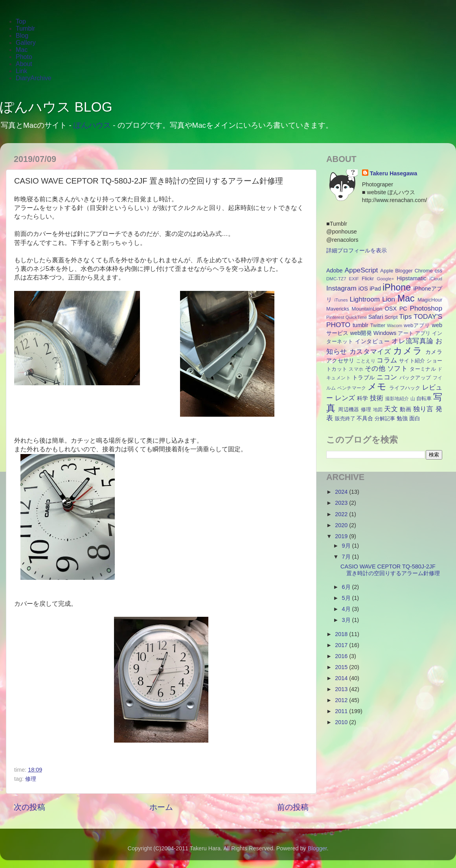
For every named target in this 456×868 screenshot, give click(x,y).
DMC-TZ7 (336, 279)
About (24, 64)
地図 (378, 410)
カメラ (408, 351)
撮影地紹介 (397, 399)
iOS (363, 289)
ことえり (366, 361)
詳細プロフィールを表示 (357, 250)
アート (405, 333)
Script (391, 317)
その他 (375, 368)
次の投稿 (29, 807)
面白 (415, 418)
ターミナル (423, 369)
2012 (342, 700)
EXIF (354, 279)
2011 (342, 711)
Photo (24, 57)
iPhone (397, 287)
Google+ (386, 279)
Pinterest (335, 317)
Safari (376, 317)
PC (403, 309)
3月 (347, 620)
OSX (391, 309)
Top (21, 21)
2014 (342, 678)
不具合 (365, 418)
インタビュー (372, 341)
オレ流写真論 (412, 341)
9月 (347, 546)
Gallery (26, 43)
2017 (342, 645)
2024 (342, 492)
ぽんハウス (92, 125)
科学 (362, 398)
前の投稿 (293, 807)
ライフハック (405, 388)
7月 (347, 557)
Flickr (368, 279)
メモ (377, 386)
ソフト (397, 368)
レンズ (345, 398)
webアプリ (417, 325)
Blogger (404, 271)
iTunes (341, 300)
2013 (342, 689)
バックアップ (415, 378)
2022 (342, 514)
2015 (342, 667)
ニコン (387, 377)
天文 (391, 409)
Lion (389, 299)
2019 (342, 536)
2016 (342, 656)
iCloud (436, 279)
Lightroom (365, 299)
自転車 (424, 398)
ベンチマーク (352, 388)
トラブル (364, 377)
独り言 (423, 409)
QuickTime (356, 317)
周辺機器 (349, 409)
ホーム (161, 807)
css (439, 271)
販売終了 (345, 418)
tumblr (360, 325)
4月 (347, 609)
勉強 (402, 418)
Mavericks (338, 309)
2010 (342, 722)
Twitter (378, 325)
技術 (377, 398)
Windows (385, 333)
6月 (347, 587)
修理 (31, 779)
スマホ (356, 369)
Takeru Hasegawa (394, 173)
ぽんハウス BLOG (56, 107)
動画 (405, 409)
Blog (22, 36)
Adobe (335, 270)
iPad (375, 289)
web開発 (361, 333)
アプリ (423, 333)
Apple (387, 271)
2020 (342, 525)
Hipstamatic (411, 278)
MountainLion (367, 309)
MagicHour (430, 300)
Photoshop (426, 308)
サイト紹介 (412, 361)
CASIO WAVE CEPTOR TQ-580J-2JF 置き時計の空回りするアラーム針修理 (390, 570)
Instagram (341, 288)
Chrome (424, 271)
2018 (342, 634)
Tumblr (25, 29)
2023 (342, 503)
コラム (387, 360)
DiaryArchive (34, 78)
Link (21, 71)
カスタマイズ (370, 351)
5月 (347, 598)
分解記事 (385, 418)
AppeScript (361, 270)
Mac (22, 50)
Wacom (395, 325)
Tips (405, 316)
